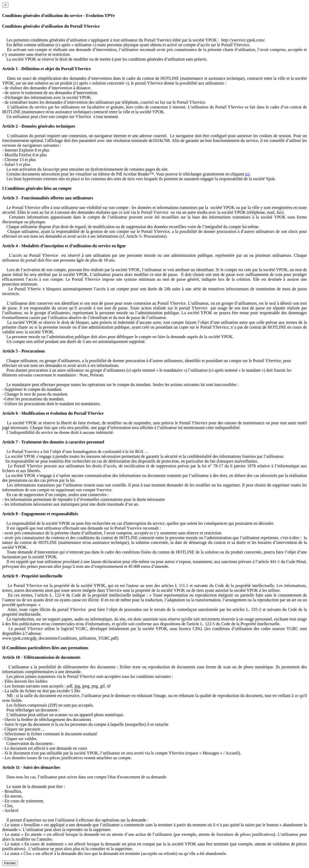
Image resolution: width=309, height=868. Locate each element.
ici (247, 174)
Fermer (10, 863)
